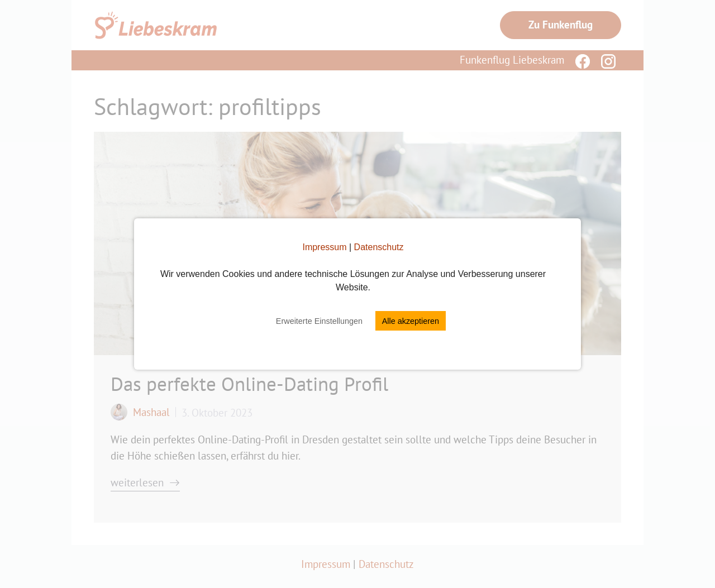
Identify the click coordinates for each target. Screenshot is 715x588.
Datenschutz (379, 247)
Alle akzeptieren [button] (411, 321)
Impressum (324, 247)
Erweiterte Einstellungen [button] (319, 321)
